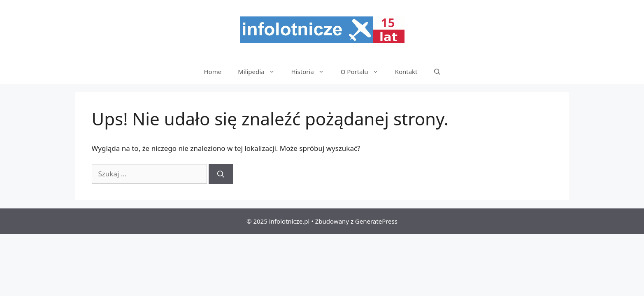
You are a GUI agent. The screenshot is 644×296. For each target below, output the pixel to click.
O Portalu (364, 72)
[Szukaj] (221, 174)
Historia (312, 72)
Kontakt (406, 72)
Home (213, 72)
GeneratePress (376, 221)
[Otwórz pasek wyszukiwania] (437, 72)
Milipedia (260, 72)
